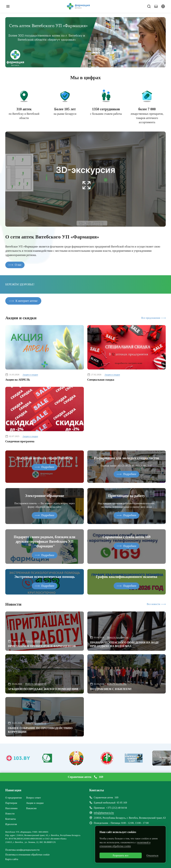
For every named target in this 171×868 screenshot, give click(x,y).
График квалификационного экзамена (127, 577)
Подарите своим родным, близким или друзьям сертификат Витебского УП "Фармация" (45, 541)
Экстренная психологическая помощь (45, 577)
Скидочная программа (20, 441)
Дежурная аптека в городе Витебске (45, 458)
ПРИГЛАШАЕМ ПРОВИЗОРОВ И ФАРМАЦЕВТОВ (42, 646)
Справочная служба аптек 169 (126, 537)
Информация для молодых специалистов (127, 458)
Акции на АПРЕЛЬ (18, 380)
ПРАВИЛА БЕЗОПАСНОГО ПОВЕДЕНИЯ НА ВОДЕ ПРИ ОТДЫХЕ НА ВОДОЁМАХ (125, 644)
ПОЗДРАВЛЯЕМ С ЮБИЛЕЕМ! (111, 689)
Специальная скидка (101, 380)
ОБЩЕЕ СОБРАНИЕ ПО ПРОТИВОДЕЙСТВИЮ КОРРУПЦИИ (40, 730)
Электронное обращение (44, 496)
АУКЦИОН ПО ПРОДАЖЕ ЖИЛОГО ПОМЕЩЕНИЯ (43, 689)
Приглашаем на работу (126, 496)
